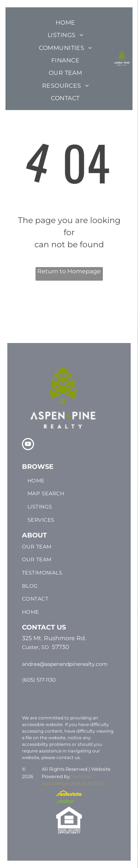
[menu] (127, 24)
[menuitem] (66, 23)
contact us (68, 757)
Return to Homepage (69, 271)
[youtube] (28, 445)
